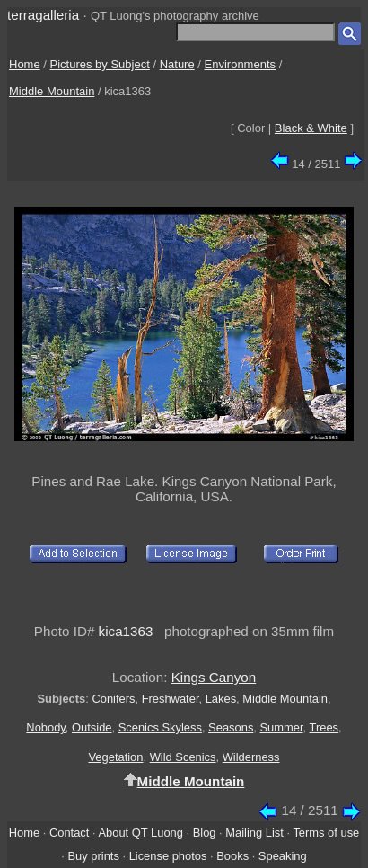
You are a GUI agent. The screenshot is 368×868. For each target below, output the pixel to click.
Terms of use (326, 833)
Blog (205, 833)
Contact (69, 833)
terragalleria (43, 15)
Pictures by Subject (100, 64)
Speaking (283, 856)
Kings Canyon (214, 677)
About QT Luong (140, 833)
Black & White (311, 128)
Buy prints (93, 856)
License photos (168, 856)
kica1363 (126, 631)
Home (25, 64)
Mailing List (254, 833)
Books (232, 856)
